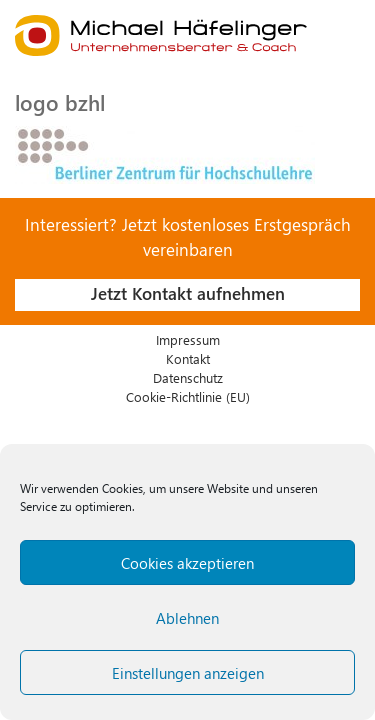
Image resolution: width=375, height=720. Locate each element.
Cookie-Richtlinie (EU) (188, 396)
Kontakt (188, 358)
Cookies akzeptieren (187, 563)
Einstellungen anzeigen (188, 673)
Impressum (188, 339)
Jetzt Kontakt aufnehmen (188, 293)
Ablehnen (187, 618)
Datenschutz (188, 377)
